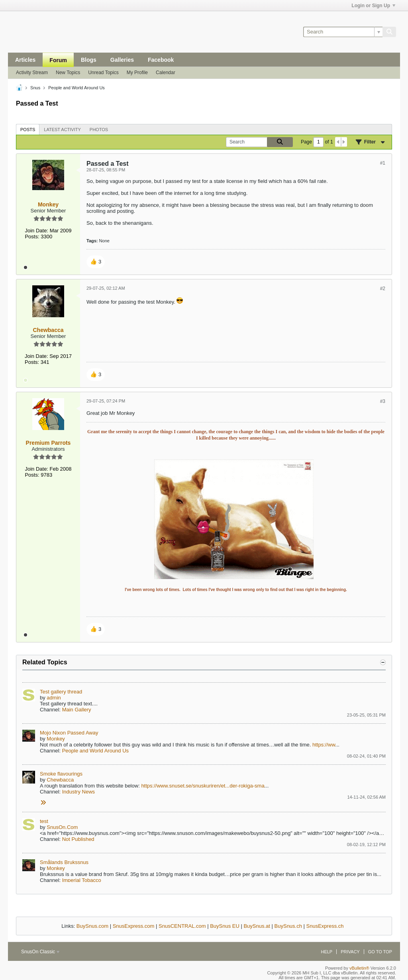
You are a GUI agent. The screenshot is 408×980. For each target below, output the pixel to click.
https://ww (324, 745)
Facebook (161, 60)
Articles (25, 60)
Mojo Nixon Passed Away (69, 733)
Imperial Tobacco (82, 880)
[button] (96, 262)
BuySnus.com (92, 926)
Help (327, 952)
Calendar (166, 73)
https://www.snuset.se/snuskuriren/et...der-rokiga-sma (203, 786)
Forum (58, 60)
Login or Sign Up (373, 6)
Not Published (78, 839)
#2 (383, 289)
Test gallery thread (61, 692)
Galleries (122, 60)
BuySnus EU (225, 926)
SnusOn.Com (62, 827)
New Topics (68, 73)
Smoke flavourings (61, 774)
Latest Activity (62, 130)
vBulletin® (359, 968)
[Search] (343, 32)
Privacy (350, 952)
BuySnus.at (257, 926)
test (44, 821)
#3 (383, 401)
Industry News (78, 792)
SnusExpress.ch (325, 926)
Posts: (32, 237)
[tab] (28, 129)
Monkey (56, 739)
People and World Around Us (95, 751)
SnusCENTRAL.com (182, 926)
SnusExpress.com (134, 926)
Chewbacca (60, 780)
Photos (99, 130)
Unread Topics (103, 73)
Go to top (380, 952)
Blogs (89, 60)
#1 (383, 163)
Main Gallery (77, 710)
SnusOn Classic (40, 952)
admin (54, 698)
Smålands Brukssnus (64, 862)
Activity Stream (32, 73)
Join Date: (36, 231)
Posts (28, 130)
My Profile (137, 73)
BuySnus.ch (288, 926)
